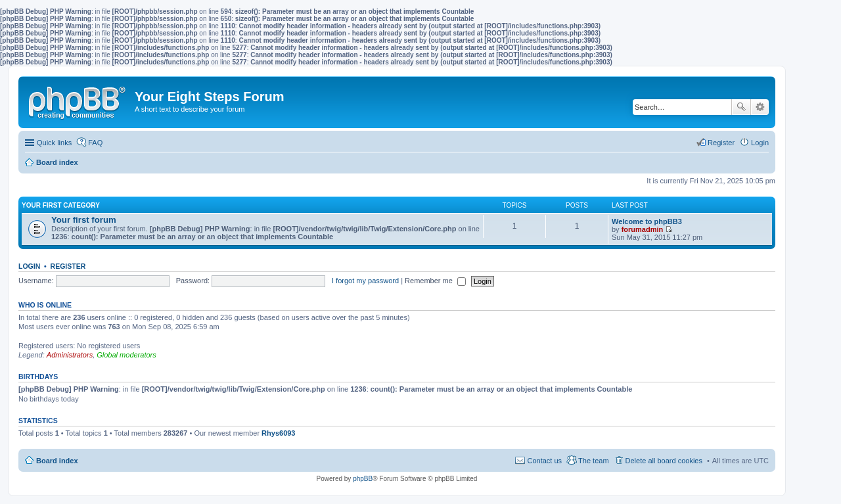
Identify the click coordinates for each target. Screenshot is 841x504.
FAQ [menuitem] (95, 143)
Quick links (54, 143)
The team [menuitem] (593, 461)
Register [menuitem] (721, 143)
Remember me (435, 281)
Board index (57, 461)
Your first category (61, 205)
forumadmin (643, 229)
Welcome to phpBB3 (647, 221)
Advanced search (760, 107)
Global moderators (126, 355)
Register (68, 266)
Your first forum (84, 220)
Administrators (70, 355)
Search (741, 107)
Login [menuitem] (760, 143)
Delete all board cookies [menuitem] (664, 461)
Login (29, 266)
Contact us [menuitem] (544, 461)
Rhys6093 (278, 433)
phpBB (363, 479)
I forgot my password (365, 281)
